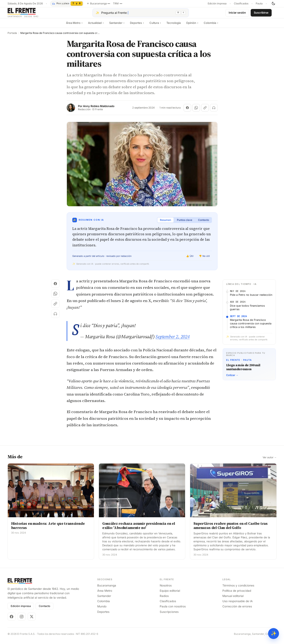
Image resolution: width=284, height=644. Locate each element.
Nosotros (166, 589)
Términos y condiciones (238, 589)
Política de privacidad (237, 594)
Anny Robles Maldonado (99, 109)
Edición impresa (217, 4)
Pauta (259, 4)
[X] (32, 620)
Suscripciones (169, 615)
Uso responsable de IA (237, 604)
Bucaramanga (107, 589)
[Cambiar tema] (273, 4)
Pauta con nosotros (173, 610)
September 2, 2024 (172, 340)
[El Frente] (32, 14)
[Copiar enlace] (205, 111)
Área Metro (74, 26)
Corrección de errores (237, 610)
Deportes (137, 26)
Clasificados (241, 4)
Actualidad (96, 26)
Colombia (211, 26)
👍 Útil (190, 259)
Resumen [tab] (165, 223)
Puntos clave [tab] (185, 223)
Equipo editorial (170, 594)
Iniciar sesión (237, 14)
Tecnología (174, 26)
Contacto (45, 609)
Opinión (192, 26)
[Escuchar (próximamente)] (214, 111)
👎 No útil (204, 259)
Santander (117, 26)
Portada (12, 36)
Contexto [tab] (204, 223)
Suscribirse (261, 14)
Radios (164, 599)
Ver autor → (270, 461)
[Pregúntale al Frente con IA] (141, 14)
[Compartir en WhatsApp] (196, 111)
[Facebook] (12, 620)
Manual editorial (233, 599)
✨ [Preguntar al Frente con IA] (274, 633)
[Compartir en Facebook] (187, 111)
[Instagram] (22, 620)
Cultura (155, 26)
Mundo (102, 610)
